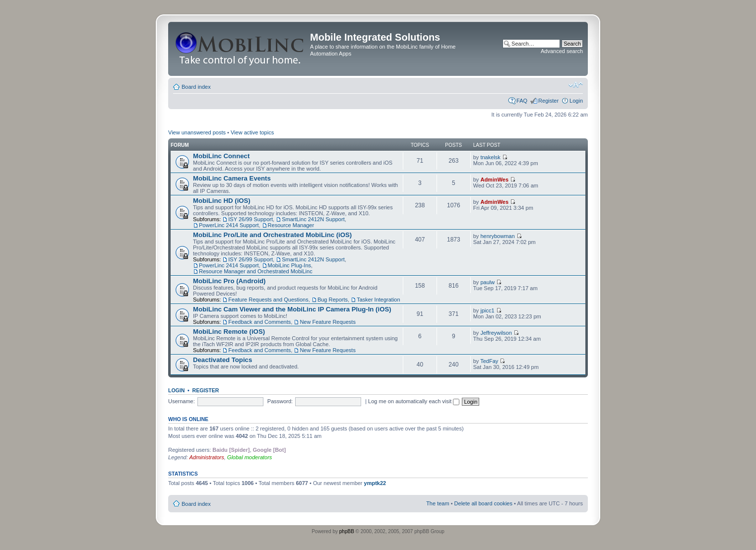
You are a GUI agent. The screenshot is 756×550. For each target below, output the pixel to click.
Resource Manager (291, 225)
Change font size (576, 85)
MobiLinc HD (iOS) (222, 201)
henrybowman (497, 236)
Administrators (206, 457)
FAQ (522, 101)
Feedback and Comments (259, 322)
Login (576, 101)
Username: (182, 401)
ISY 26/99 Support (251, 219)
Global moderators (250, 457)
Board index (196, 87)
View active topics (252, 132)
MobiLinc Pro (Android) (229, 281)
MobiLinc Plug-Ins (289, 265)
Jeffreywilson (496, 333)
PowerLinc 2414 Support (229, 225)
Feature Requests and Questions (268, 300)
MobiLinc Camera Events (232, 178)
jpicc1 (487, 310)
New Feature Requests (328, 322)
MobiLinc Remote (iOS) (229, 332)
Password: (280, 401)
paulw (487, 282)
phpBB (347, 531)
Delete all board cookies (483, 503)
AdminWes (494, 180)
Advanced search (562, 51)
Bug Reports (333, 300)
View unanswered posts (197, 132)
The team (438, 503)
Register (548, 101)
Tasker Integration (378, 300)
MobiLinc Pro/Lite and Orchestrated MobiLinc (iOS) (272, 235)
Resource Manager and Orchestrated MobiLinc (256, 271)
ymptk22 (375, 483)
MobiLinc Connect (221, 156)
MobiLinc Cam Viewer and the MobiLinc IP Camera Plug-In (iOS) (292, 309)
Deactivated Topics (222, 360)
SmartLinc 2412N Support (313, 219)
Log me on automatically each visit (414, 401)
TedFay (489, 361)
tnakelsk (490, 157)
